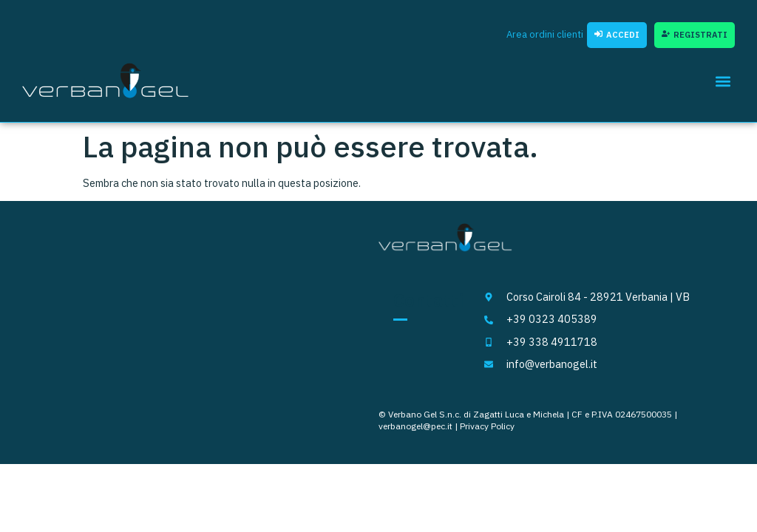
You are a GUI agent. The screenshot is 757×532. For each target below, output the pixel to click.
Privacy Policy (487, 426)
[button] (723, 81)
